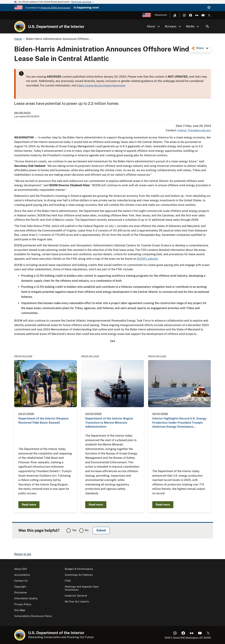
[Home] (20, 27)
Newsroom (161, 15)
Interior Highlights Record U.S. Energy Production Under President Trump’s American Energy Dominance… (179, 422)
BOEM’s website (147, 259)
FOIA (68, 581)
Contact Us (21, 581)
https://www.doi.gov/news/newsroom (101, 86)
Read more (29, 505)
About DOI (20, 569)
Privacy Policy (23, 604)
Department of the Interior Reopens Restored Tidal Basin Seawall (43, 420)
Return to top (23, 554)
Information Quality (26, 598)
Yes (74, 530)
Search (208, 27)
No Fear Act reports (77, 601)
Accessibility (22, 575)
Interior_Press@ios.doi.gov (194, 130)
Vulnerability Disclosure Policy (33, 616)
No (87, 530)
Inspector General (76, 596)
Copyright (20, 587)
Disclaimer (21, 592)
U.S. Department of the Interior (56, 27)
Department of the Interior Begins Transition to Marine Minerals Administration (109, 422)
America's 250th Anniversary (56, 8)
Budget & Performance (79, 569)
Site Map (20, 610)
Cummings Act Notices (79, 575)
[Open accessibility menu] (175, 15)
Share (200, 48)
